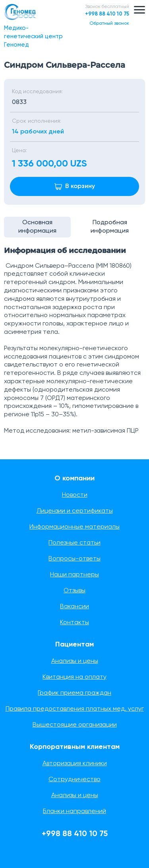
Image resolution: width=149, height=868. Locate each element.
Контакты (74, 623)
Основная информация (37, 227)
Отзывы (74, 591)
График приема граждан (74, 693)
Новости (75, 495)
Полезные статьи (74, 543)
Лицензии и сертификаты (75, 511)
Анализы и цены (75, 661)
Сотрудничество (74, 780)
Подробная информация (110, 227)
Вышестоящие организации (75, 725)
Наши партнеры (74, 575)
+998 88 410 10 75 (107, 14)
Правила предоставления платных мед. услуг (75, 709)
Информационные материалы (74, 527)
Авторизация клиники (75, 764)
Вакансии (74, 607)
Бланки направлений (74, 811)
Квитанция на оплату (74, 677)
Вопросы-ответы (74, 559)
